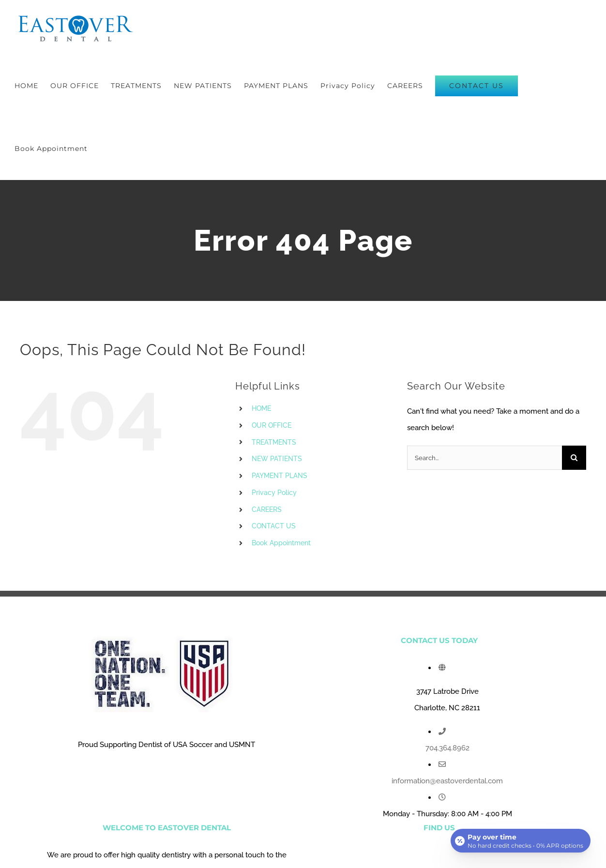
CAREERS (267, 509)
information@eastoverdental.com (447, 781)
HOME (261, 408)
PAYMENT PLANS (280, 476)
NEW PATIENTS (277, 459)
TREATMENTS (274, 442)
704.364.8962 (447, 748)
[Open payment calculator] (520, 840)
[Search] (574, 458)
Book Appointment (281, 543)
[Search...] (485, 458)
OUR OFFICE (272, 425)
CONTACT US (274, 526)
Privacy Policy (274, 493)
